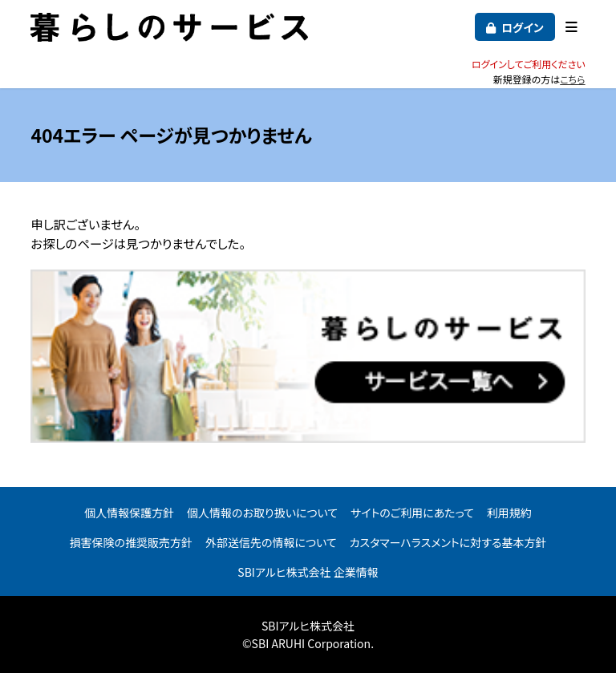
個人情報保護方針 (129, 513)
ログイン (523, 27)
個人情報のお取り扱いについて (262, 513)
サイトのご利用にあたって (412, 513)
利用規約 (509, 513)
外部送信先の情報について (271, 542)
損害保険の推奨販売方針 (132, 542)
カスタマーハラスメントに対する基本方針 (448, 542)
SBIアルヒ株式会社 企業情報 (308, 572)
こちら (572, 79)
